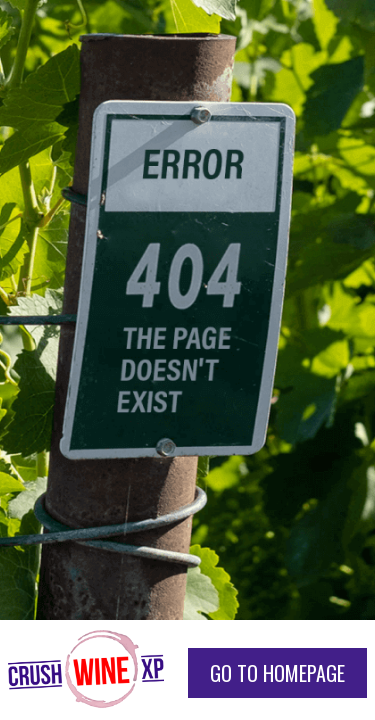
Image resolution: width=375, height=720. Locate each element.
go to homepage (277, 673)
